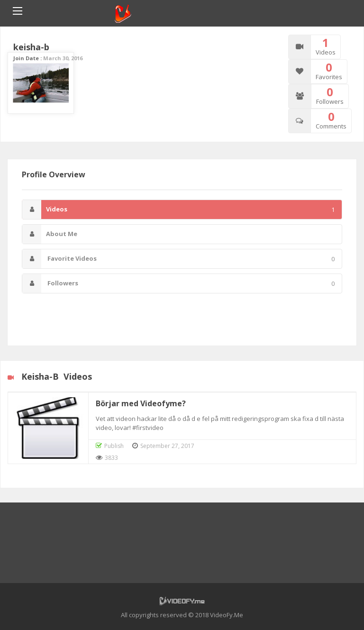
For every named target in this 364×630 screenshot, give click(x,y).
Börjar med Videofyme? (141, 403)
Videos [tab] (178, 210)
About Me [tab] (50, 234)
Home (28, 36)
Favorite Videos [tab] (178, 259)
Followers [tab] (178, 283)
